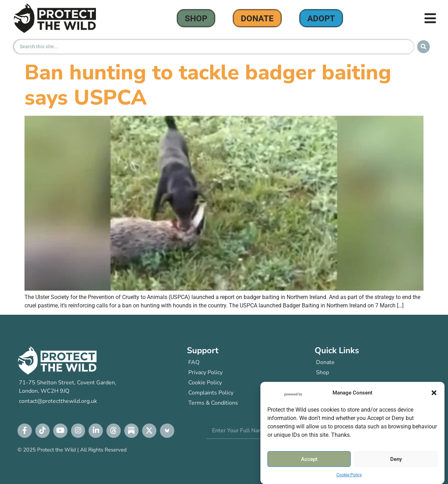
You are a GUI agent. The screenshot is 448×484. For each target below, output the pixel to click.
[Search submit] (423, 47)
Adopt (321, 19)
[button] (434, 393)
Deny (396, 459)
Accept (309, 459)
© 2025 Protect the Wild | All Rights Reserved (72, 450)
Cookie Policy (349, 475)
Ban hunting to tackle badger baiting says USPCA (208, 85)
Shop (196, 19)
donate (257, 19)
